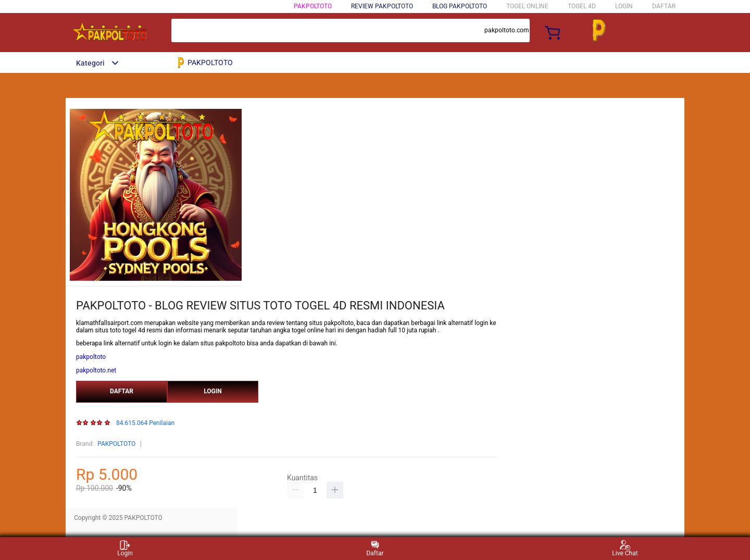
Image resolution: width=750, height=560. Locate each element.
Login (125, 548)
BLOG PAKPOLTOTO (460, 6)
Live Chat (625, 548)
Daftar (375, 548)
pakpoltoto (91, 357)
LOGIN (624, 6)
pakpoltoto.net (96, 370)
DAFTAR (664, 6)
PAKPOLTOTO (313, 6)
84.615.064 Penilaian (145, 423)
